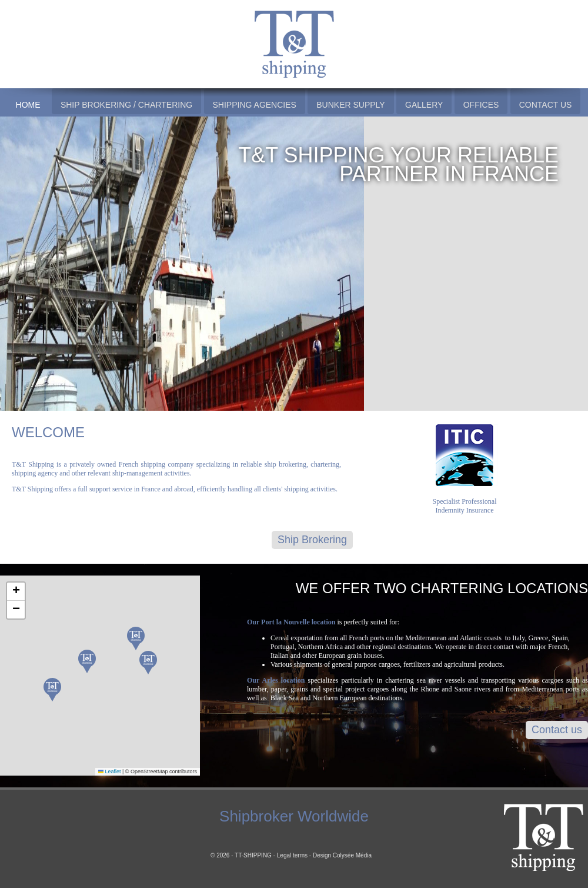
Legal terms (292, 855)
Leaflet (110, 771)
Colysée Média (352, 855)
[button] (136, 638)
